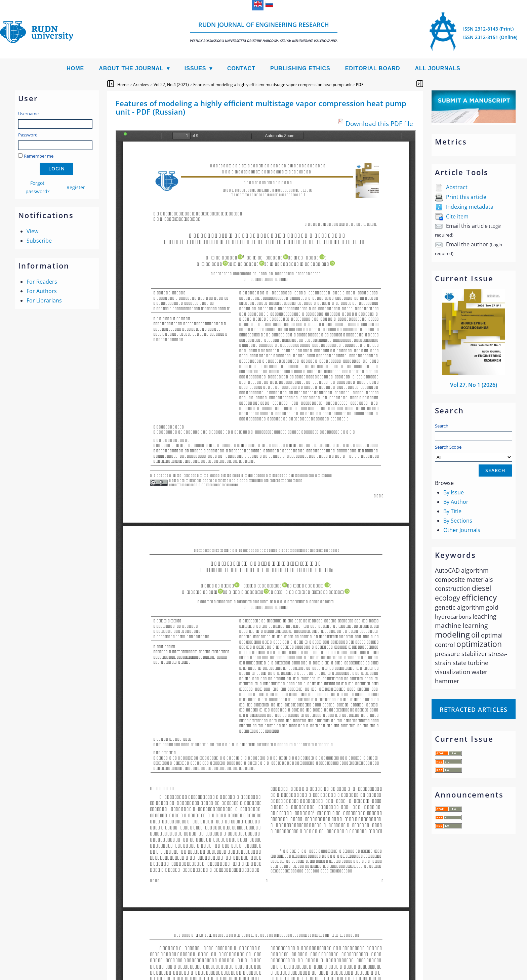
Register (76, 187)
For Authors (42, 291)
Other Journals (462, 530)
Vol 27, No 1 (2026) (474, 385)
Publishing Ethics (300, 68)
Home (75, 68)
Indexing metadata (470, 207)
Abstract (457, 187)
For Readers (42, 282)
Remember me (39, 156)
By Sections (458, 521)
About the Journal (131, 68)
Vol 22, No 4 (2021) (171, 85)
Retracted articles (474, 709)
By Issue (454, 492)
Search (442, 426)
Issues (195, 68)
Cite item (457, 216)
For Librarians (44, 300)
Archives (141, 85)
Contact (241, 68)
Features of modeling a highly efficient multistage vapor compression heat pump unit (272, 85)
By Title (452, 511)
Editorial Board (373, 68)
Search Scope (474, 453)
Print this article (466, 197)
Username (28, 114)
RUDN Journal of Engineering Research (264, 32)
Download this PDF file (379, 124)
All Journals (438, 68)
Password (28, 135)
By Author (456, 502)
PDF (360, 85)
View (32, 231)
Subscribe (39, 241)
